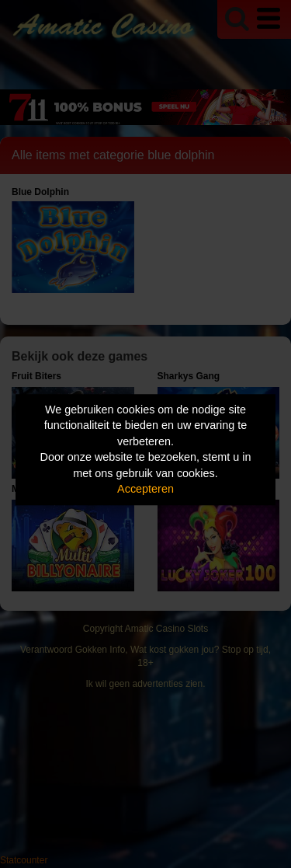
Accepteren (145, 490)
